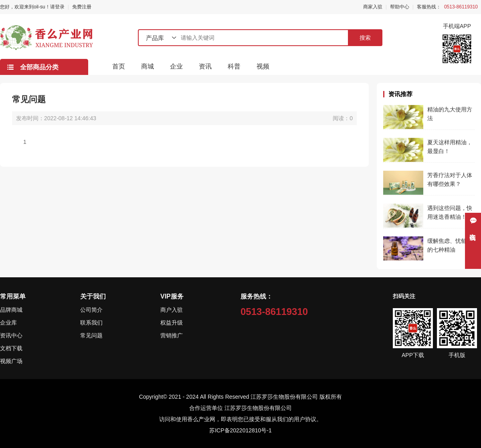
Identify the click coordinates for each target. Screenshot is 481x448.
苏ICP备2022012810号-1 (240, 430)
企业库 (8, 323)
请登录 (57, 7)
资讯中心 (11, 335)
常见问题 (91, 335)
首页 (119, 66)
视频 (263, 66)
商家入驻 (373, 7)
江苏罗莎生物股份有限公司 (258, 408)
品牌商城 (11, 310)
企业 (176, 66)
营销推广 (172, 335)
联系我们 (91, 323)
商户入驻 (172, 310)
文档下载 (11, 348)
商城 (148, 66)
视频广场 (11, 361)
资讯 (205, 66)
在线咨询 (473, 229)
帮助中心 (400, 7)
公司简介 (91, 310)
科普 (234, 66)
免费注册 (82, 7)
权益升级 (172, 323)
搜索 (365, 38)
